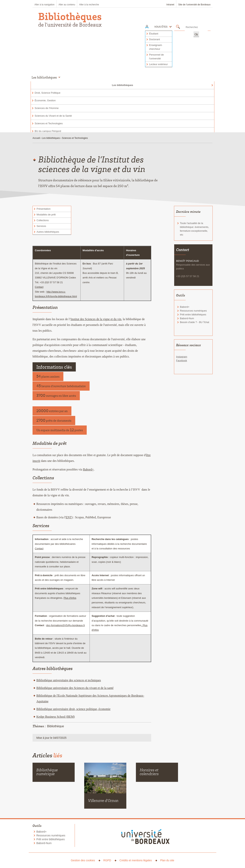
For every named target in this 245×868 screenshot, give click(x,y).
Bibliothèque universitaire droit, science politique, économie (73, 709)
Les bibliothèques (123, 85)
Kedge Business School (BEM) (56, 717)
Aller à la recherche (89, 5)
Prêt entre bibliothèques (193, 315)
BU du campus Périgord (48, 131)
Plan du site (167, 860)
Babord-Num (187, 318)
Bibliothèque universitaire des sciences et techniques (69, 680)
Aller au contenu (67, 5)
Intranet (170, 5)
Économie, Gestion (45, 100)
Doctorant (154, 39)
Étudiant (154, 34)
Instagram (182, 357)
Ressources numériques (193, 311)
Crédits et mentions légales (136, 860)
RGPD (107, 860)
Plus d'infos (70, 598)
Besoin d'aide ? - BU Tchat (195, 322)
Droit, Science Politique (47, 93)
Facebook (182, 360)
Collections (43, 220)
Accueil (36, 138)
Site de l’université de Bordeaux (194, 5)
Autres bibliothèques (48, 232)
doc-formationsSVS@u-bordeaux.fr (66, 625)
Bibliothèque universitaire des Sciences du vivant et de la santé (75, 688)
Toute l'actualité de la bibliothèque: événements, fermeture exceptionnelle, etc (194, 229)
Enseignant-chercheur (156, 47)
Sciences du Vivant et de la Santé (53, 116)
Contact (39, 287)
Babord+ (88, 469)
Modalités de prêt (46, 215)
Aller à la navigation (45, 5)
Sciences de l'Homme (47, 108)
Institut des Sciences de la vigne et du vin (96, 319)
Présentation (44, 209)
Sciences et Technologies (49, 123)
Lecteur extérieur (158, 64)
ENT (69, 517)
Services (41, 226)
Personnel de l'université (156, 57)
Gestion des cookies (83, 860)
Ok (196, 34)
